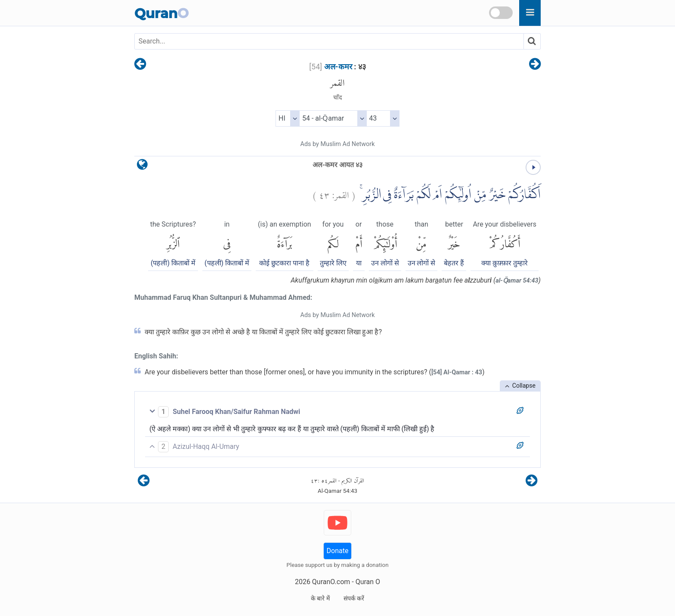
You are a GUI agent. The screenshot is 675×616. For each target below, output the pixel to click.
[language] (142, 166)
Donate (338, 551)
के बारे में (320, 598)
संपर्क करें (354, 598)
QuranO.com (331, 582)
